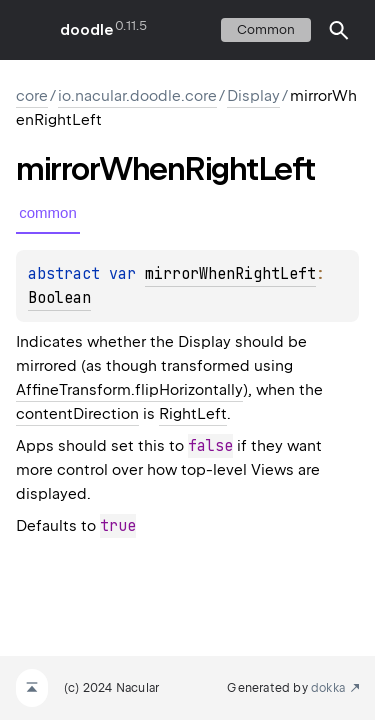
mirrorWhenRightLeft (230, 274)
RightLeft (193, 414)
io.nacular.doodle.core (137, 96)
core (32, 96)
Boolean (59, 298)
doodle (86, 30)
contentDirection (77, 414)
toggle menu (30, 30)
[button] (339, 30)
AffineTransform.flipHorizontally (129, 390)
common (266, 29)
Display (253, 96)
